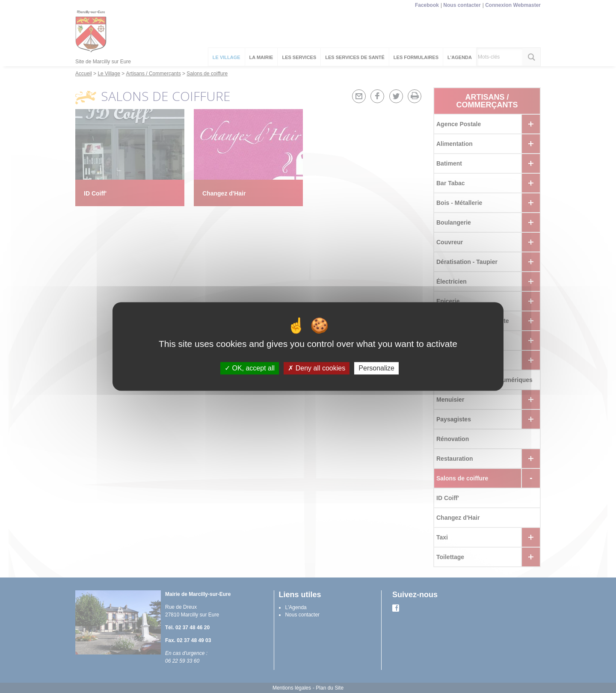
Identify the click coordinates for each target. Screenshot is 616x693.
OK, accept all (250, 368)
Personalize (376, 368)
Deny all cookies (317, 368)
